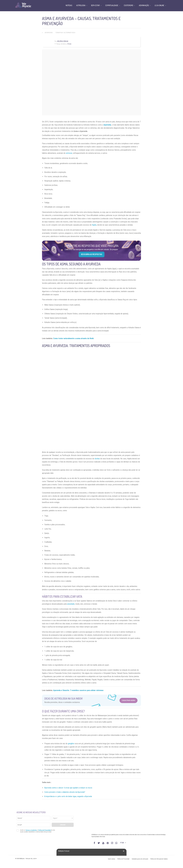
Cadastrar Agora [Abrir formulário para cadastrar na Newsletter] (128, 700)
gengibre (71, 744)
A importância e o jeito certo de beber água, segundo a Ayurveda (68, 796)
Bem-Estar (95, 5)
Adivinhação (144, 5)
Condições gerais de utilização (140, 859)
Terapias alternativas (65, 33)
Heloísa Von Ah (63, 41)
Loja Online (159, 5)
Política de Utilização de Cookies (159, 859)
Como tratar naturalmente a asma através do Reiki (73, 338)
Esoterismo (129, 5)
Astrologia (81, 5)
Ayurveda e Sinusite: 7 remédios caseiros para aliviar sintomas (78, 690)
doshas (97, 459)
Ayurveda (49, 33)
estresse (69, 153)
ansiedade (71, 604)
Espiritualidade (112, 5)
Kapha (94, 225)
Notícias (69, 5)
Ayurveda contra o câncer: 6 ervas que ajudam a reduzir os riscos (68, 788)
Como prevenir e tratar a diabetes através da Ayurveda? (65, 792)
